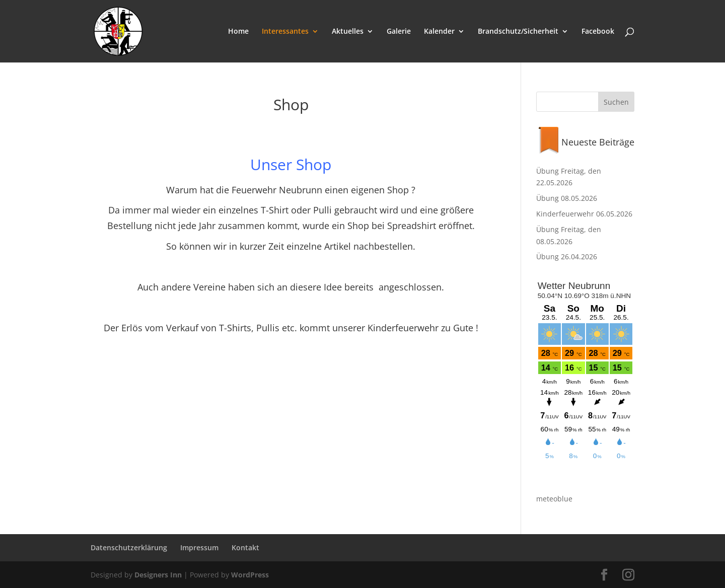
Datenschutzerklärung (129, 547)
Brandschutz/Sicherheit (518, 32)
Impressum (199, 547)
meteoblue (554, 499)
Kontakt (245, 547)
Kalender (439, 32)
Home (238, 32)
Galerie (399, 32)
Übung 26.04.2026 (567, 256)
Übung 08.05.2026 (567, 198)
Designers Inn (158, 575)
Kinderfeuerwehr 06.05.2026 (584, 214)
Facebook (598, 32)
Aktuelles (348, 32)
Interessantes (285, 32)
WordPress (250, 575)
